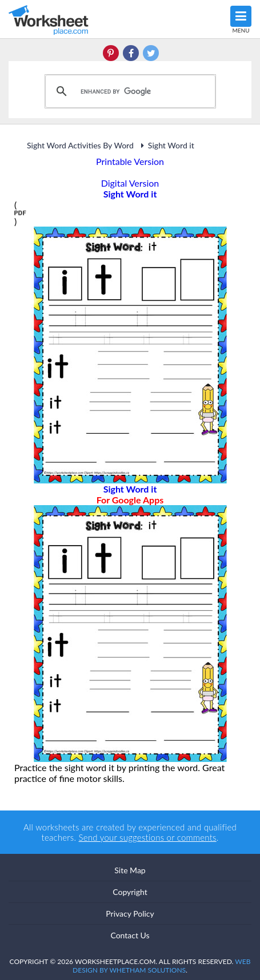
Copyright (130, 892)
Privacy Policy (130, 914)
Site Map (130, 870)
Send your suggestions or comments (148, 837)
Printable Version (130, 161)
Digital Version (130, 183)
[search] (129, 91)
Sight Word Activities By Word (80, 145)
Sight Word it (166, 145)
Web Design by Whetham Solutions (161, 966)
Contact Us (130, 935)
